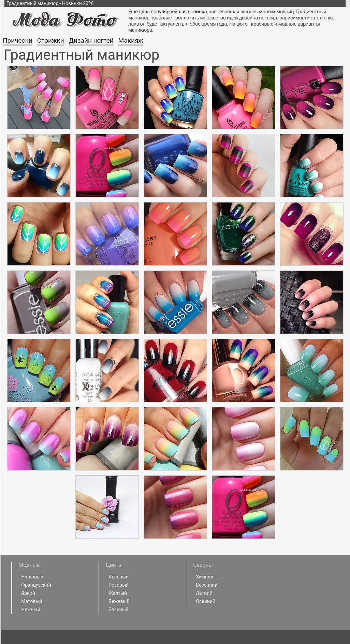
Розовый (119, 585)
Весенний (207, 585)
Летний (204, 593)
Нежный (31, 610)
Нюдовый (32, 577)
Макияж (131, 40)
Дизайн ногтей (91, 40)
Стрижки (51, 40)
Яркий (28, 593)
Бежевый (119, 601)
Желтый (118, 593)
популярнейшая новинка (179, 12)
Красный (119, 577)
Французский (36, 585)
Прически (18, 40)
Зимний (205, 577)
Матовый (32, 601)
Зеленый (118, 610)
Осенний (206, 601)
